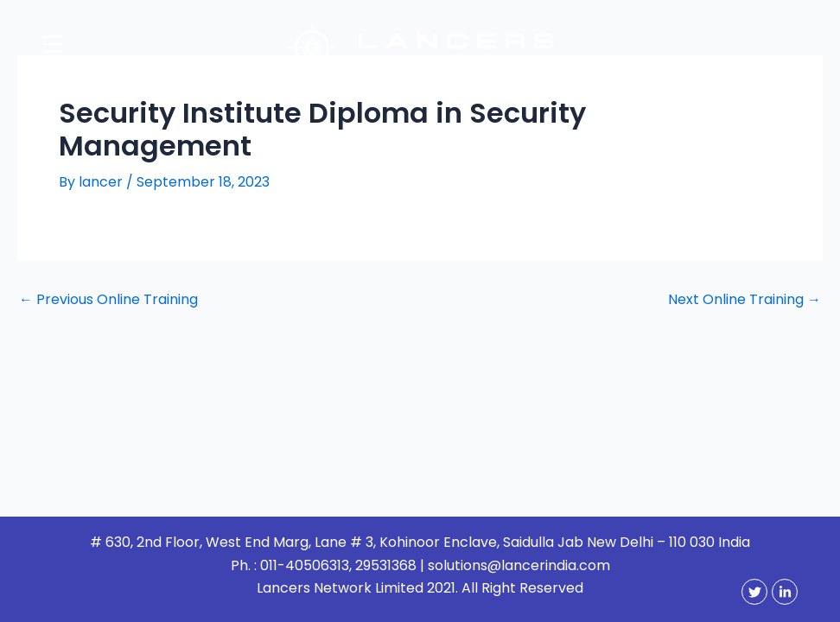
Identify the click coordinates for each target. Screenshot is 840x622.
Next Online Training (745, 300)
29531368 (386, 565)
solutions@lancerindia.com (519, 565)
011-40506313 (305, 565)
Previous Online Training (108, 300)
